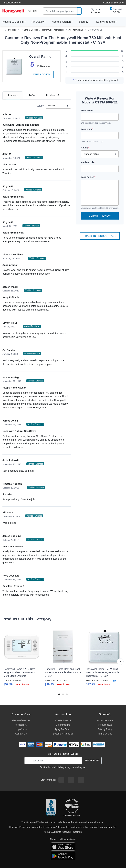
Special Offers (10, 3)
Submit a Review (100, 216)
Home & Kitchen (61, 22)
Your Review (88, 177)
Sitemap (78, 832)
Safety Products (105, 22)
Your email (87, 129)
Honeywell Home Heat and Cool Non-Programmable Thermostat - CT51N (63, 672)
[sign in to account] (93, 11)
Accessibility (21, 725)
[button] (120, 662)
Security (84, 22)
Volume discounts (21, 720)
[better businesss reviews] (51, 808)
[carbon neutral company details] (72, 808)
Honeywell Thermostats (53, 30)
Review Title (88, 162)
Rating (85, 148)
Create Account (63, 720)
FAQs (32, 95)
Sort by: (40, 106)
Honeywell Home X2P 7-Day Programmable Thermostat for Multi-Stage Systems (20, 672)
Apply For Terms (63, 729)
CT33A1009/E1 (95, 30)
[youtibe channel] (81, 780)
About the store (105, 720)
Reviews (13, 95)
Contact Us (21, 734)
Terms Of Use (105, 734)
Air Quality (38, 22)
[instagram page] (71, 780)
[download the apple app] (63, 846)
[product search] (79, 11)
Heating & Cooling (13, 22)
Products (12, 30)
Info (53, 95)
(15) (113, 681)
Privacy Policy (105, 729)
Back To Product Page (100, 236)
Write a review (40, 74)
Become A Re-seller (63, 734)
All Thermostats (76, 30)
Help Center (21, 729)
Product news (105, 725)
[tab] (13, 95)
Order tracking (63, 725)
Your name (87, 110)
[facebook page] (61, 780)
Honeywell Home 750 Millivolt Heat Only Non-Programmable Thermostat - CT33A (102, 672)
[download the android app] (63, 856)
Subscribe (92, 760)
